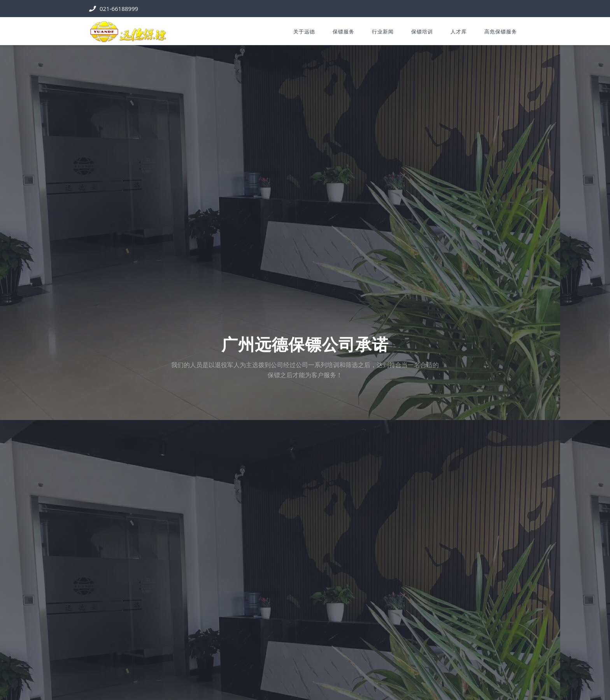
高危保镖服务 (501, 31)
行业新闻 (383, 31)
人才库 (459, 31)
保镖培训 (422, 31)
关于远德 (304, 31)
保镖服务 (344, 31)
